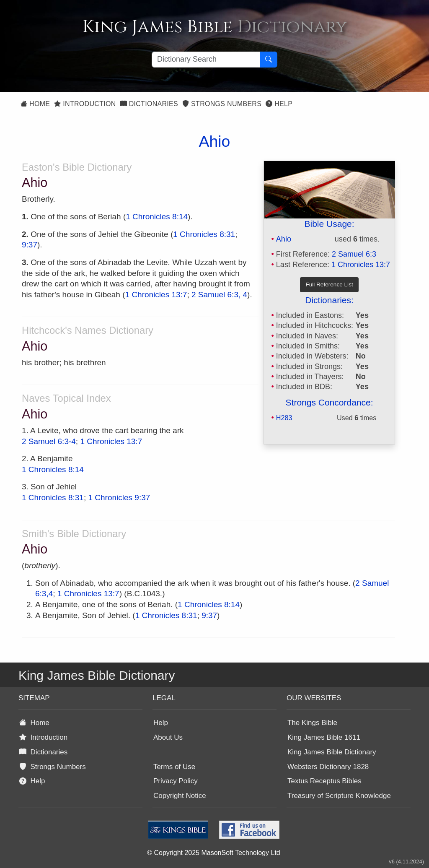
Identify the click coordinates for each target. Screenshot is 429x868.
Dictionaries (149, 104)
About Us (168, 737)
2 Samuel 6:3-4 (49, 441)
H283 (284, 418)
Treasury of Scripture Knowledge (339, 796)
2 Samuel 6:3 (354, 254)
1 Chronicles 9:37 (119, 498)
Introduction (85, 104)
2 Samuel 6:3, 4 (219, 295)
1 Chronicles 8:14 (157, 217)
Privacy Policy (176, 781)
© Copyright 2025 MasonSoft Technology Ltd (213, 853)
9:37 (30, 245)
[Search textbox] (206, 60)
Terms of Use (174, 767)
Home (35, 104)
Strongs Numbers (222, 104)
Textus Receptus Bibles (324, 781)
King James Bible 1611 (324, 737)
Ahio (284, 239)
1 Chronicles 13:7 (361, 265)
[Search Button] (269, 60)
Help (279, 104)
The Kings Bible (312, 723)
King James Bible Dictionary (332, 752)
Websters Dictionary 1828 (328, 767)
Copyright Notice (180, 796)
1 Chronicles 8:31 (204, 234)
